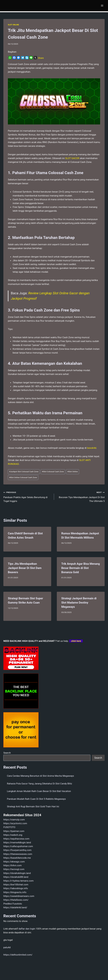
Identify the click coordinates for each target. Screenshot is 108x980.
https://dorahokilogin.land (17, 873)
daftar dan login (27, 929)
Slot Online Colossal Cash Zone (23, 477)
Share (41, 58)
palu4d (7, 947)
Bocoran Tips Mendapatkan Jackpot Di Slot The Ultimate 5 (81, 496)
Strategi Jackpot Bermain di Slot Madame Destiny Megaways (79, 603)
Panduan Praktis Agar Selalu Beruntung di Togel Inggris (27, 496)
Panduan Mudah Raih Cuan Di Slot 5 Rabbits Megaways (36, 799)
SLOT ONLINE (13, 25)
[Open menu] (102, 6)
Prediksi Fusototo (13, 904)
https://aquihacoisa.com (16, 839)
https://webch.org (13, 835)
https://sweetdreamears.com (19, 896)
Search (7, 753)
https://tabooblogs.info (16, 888)
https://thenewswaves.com (18, 854)
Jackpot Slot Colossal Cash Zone (24, 472)
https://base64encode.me (17, 858)
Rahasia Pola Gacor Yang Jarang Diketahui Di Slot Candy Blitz (40, 784)
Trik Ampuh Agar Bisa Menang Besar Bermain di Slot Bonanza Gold (81, 568)
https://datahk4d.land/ (15, 907)
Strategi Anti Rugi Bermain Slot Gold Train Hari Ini (33, 806)
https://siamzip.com (14, 820)
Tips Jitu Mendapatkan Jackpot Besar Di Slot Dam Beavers (25, 568)
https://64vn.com (13, 865)
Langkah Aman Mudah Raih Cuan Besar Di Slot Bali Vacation (39, 791)
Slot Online (73, 472)
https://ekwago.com (14, 862)
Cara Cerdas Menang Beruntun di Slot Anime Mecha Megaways (40, 776)
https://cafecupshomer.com (18, 846)
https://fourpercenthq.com (17, 850)
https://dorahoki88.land (16, 877)
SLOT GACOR (72, 158)
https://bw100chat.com (16, 885)
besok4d (92, 448)
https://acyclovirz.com (15, 823)
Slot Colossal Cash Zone (53, 472)
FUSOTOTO (9, 827)
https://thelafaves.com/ (16, 900)
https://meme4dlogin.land (17, 842)
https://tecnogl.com (14, 869)
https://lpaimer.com (14, 831)
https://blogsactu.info (15, 892)
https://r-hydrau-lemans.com (18, 881)
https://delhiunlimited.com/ (18, 955)
